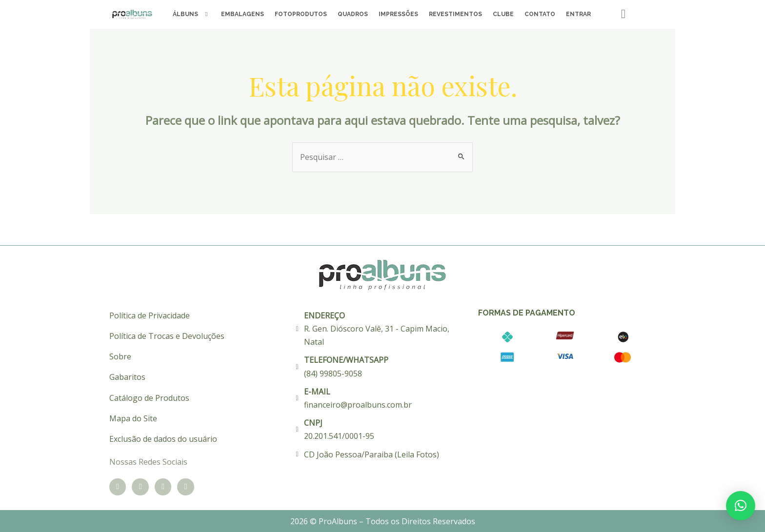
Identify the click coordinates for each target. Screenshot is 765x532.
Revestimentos (455, 15)
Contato (540, 15)
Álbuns (191, 15)
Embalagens (242, 15)
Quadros (353, 15)
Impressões (398, 15)
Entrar (578, 15)
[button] (741, 506)
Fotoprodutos (301, 15)
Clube (503, 15)
